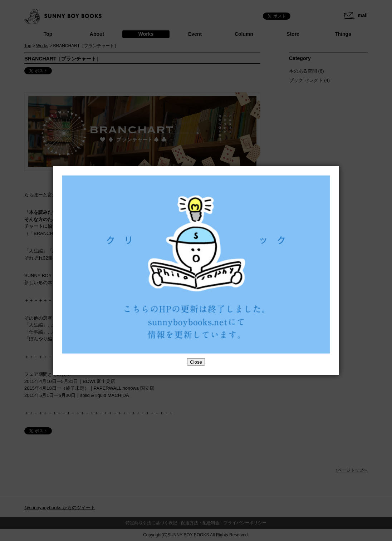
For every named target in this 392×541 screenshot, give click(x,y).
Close (196, 362)
